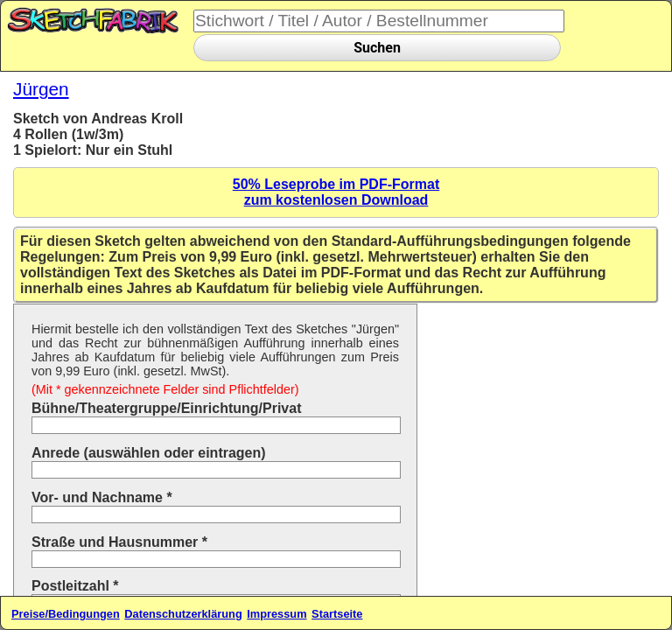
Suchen (377, 48)
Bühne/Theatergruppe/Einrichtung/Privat (166, 408)
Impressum (276, 614)
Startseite (337, 614)
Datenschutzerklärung (183, 614)
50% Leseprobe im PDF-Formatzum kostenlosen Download (336, 192)
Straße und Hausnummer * (119, 542)
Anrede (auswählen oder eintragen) (149, 453)
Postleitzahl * (75, 586)
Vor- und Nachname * (102, 497)
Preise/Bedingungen (66, 614)
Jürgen (41, 89)
